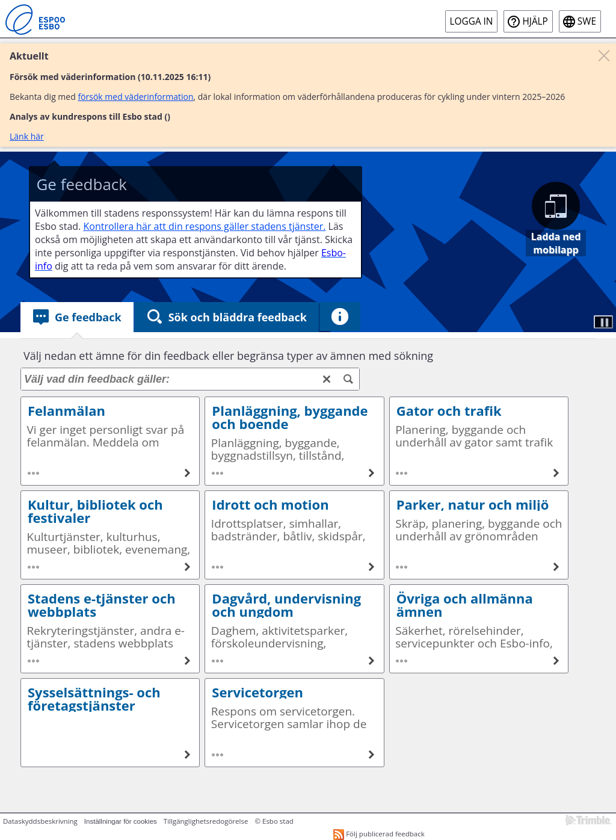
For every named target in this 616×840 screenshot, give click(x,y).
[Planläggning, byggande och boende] (372, 473)
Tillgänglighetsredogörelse (206, 821)
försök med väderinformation (135, 97)
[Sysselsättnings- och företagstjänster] (187, 755)
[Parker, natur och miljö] (556, 567)
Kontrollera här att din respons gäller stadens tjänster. (204, 226)
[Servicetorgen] (372, 755)
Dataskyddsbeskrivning (40, 821)
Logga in (472, 21)
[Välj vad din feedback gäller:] (190, 379)
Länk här (27, 136)
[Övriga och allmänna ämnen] (556, 661)
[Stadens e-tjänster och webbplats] (187, 661)
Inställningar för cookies (121, 821)
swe (587, 21)
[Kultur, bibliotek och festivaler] (187, 567)
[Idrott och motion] (372, 567)
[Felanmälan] (187, 473)
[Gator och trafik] (556, 473)
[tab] (77, 317)
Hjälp (535, 21)
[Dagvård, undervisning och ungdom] (372, 661)
